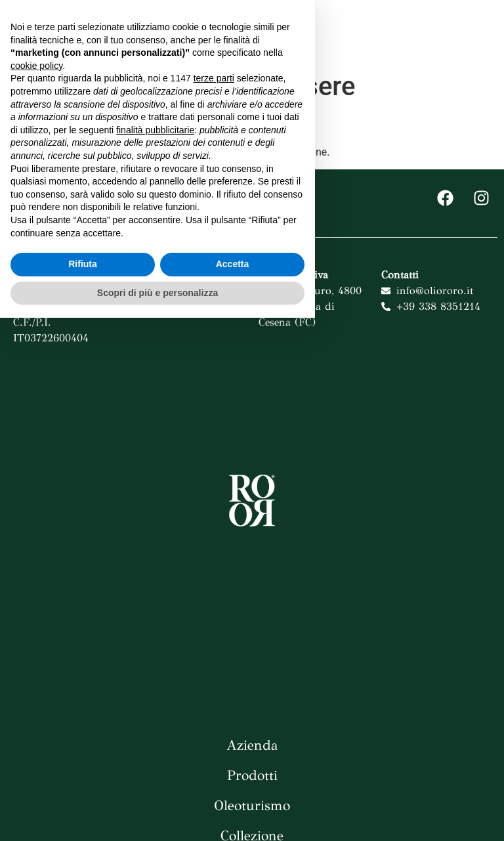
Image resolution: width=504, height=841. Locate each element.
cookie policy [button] (36, 589)
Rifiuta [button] (83, 787)
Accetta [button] (233, 787)
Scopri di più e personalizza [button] (157, 815)
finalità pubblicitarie (155, 653)
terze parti (214, 601)
